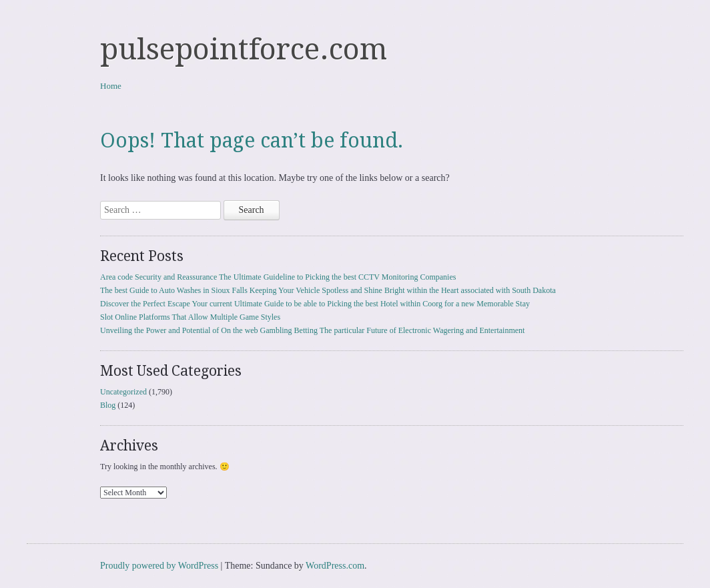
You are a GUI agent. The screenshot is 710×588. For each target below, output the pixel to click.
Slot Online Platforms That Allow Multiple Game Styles (190, 317)
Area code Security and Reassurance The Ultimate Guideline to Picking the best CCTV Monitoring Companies (278, 277)
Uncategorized (123, 392)
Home (111, 86)
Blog (108, 405)
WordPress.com (335, 566)
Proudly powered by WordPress (159, 566)
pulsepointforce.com (244, 49)
